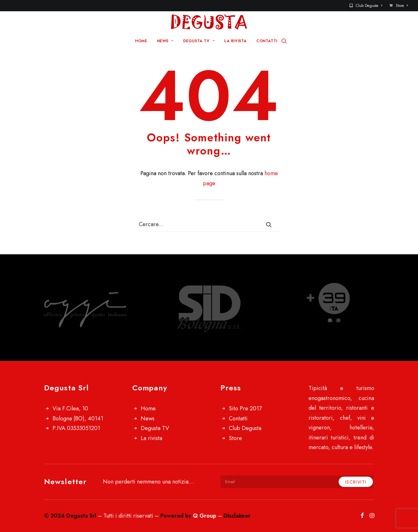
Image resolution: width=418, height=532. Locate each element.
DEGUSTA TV (199, 41)
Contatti (238, 418)
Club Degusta (369, 6)
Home (148, 408)
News (148, 418)
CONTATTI (267, 41)
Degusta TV (155, 428)
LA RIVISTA (235, 41)
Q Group (205, 516)
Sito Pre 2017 (245, 408)
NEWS (165, 41)
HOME (141, 41)
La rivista (151, 438)
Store (402, 6)
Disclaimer (237, 516)
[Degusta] (209, 22)
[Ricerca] (284, 41)
